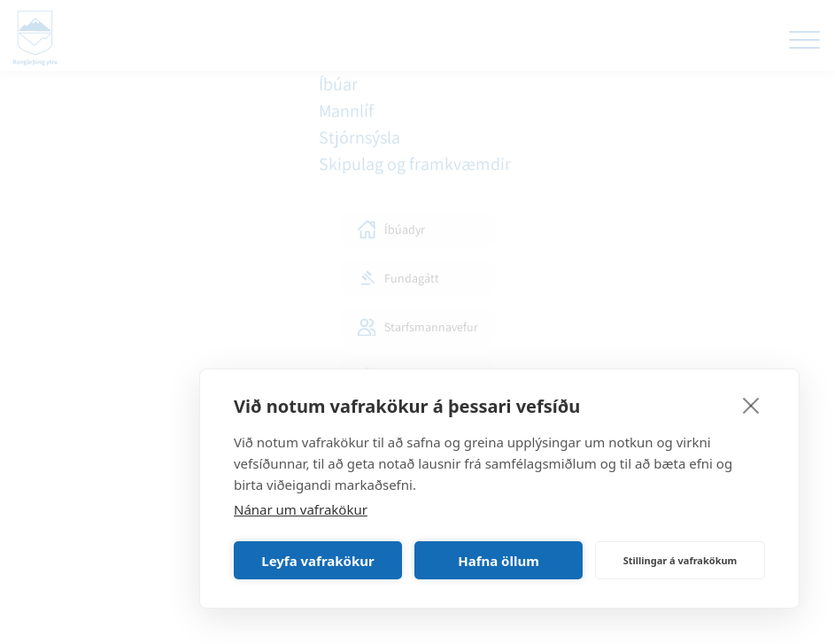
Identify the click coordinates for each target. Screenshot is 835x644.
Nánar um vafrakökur (301, 509)
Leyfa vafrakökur (317, 561)
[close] (751, 405)
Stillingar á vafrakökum (680, 560)
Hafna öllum (499, 561)
